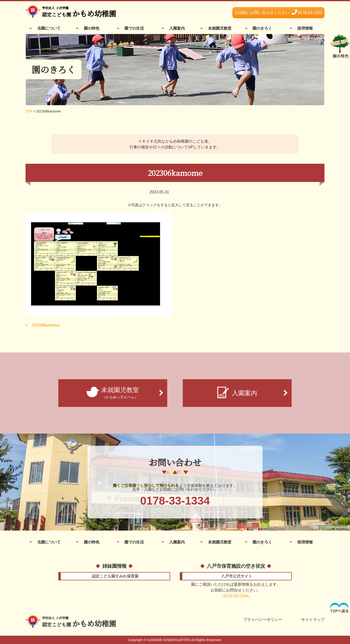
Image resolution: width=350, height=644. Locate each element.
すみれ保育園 (115, 576)
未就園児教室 (220, 28)
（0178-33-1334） (236, 596)
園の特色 (92, 28)
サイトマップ (313, 620)
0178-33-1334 (278, 13)
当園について (49, 28)
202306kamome (46, 325)
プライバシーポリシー (263, 620)
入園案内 (177, 28)
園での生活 (134, 28)
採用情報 (305, 28)
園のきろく (262, 28)
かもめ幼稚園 (79, 12)
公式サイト (237, 576)
